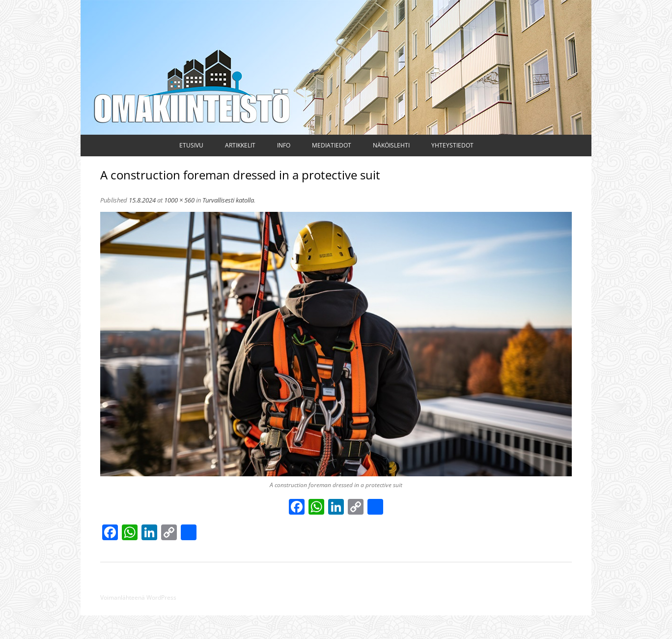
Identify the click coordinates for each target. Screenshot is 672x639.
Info (284, 145)
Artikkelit (240, 145)
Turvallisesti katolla (228, 200)
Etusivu (191, 145)
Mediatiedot (332, 145)
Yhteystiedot (452, 145)
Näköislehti (391, 145)
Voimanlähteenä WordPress (138, 597)
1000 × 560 (179, 200)
